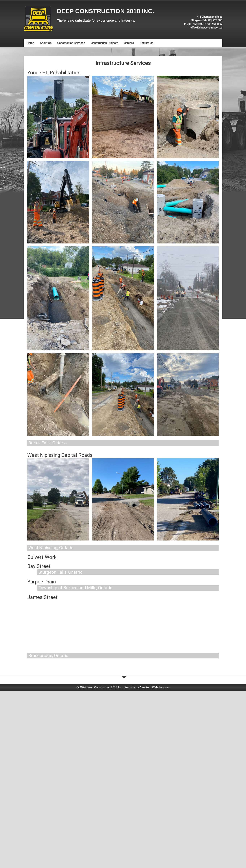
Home (30, 43)
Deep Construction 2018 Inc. (105, 11)
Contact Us (146, 43)
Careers (129, 43)
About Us (46, 43)
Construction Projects (104, 43)
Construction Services (71, 43)
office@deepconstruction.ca (206, 28)
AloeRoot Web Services (155, 851)
